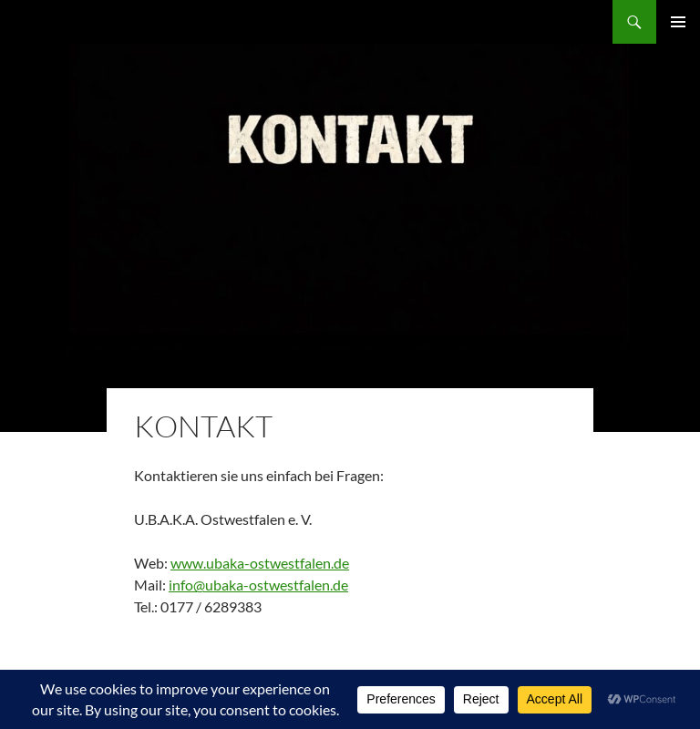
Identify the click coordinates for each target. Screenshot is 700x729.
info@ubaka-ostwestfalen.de (258, 585)
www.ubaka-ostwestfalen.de (260, 563)
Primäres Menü (678, 22)
